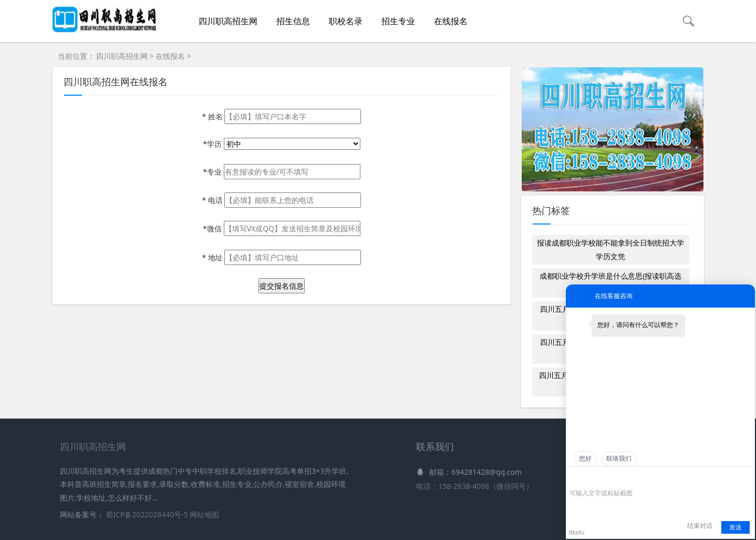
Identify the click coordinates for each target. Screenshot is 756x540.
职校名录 (346, 21)
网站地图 (204, 514)
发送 (736, 527)
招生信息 (293, 21)
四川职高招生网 (228, 21)
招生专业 (398, 21)
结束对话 (700, 526)
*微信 (213, 228)
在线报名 (451, 21)
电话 (213, 200)
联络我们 (619, 459)
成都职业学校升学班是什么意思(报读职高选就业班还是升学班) (610, 282)
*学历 (213, 144)
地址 (213, 257)
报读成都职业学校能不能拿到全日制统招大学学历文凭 (610, 249)
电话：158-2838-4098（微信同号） (475, 486)
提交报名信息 (282, 286)
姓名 (213, 116)
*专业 (213, 172)
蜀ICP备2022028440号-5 (148, 514)
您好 (585, 459)
